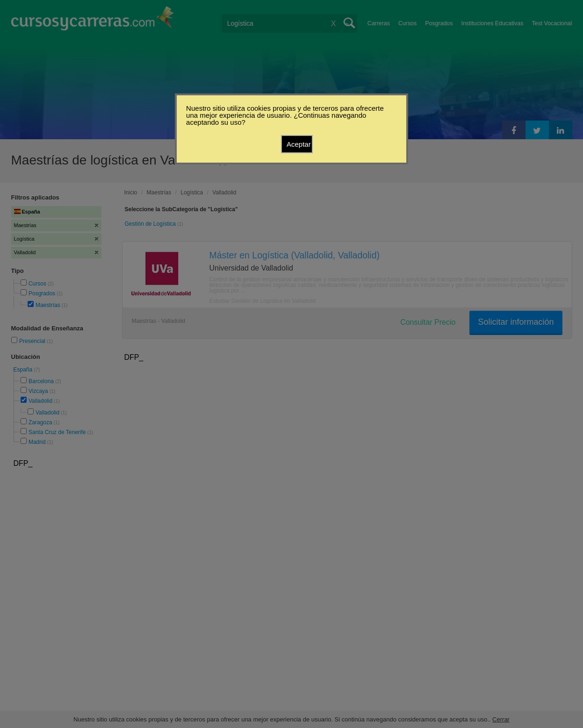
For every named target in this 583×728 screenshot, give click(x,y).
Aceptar (299, 144)
